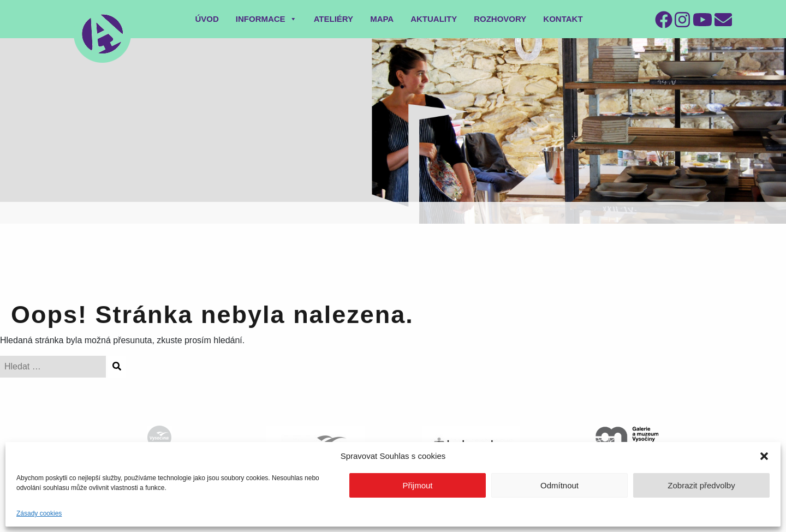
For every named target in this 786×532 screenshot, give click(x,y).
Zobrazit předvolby (701, 485)
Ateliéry (334, 19)
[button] (764, 456)
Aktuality (434, 19)
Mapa (382, 19)
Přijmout (417, 485)
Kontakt (563, 19)
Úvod (207, 19)
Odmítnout (559, 485)
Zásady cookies (39, 513)
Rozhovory (500, 19)
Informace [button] (266, 19)
